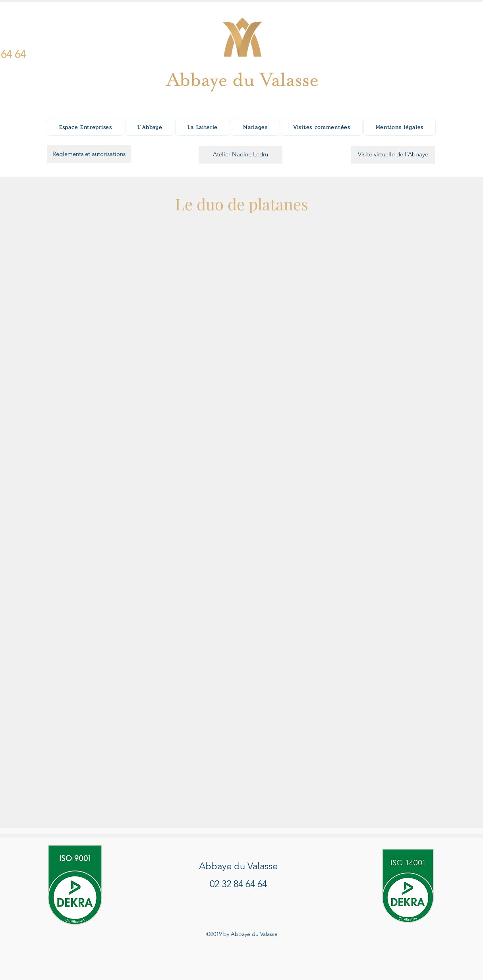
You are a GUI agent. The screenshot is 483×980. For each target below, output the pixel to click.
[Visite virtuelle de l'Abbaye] (393, 155)
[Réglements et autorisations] (89, 154)
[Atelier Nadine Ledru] (241, 155)
